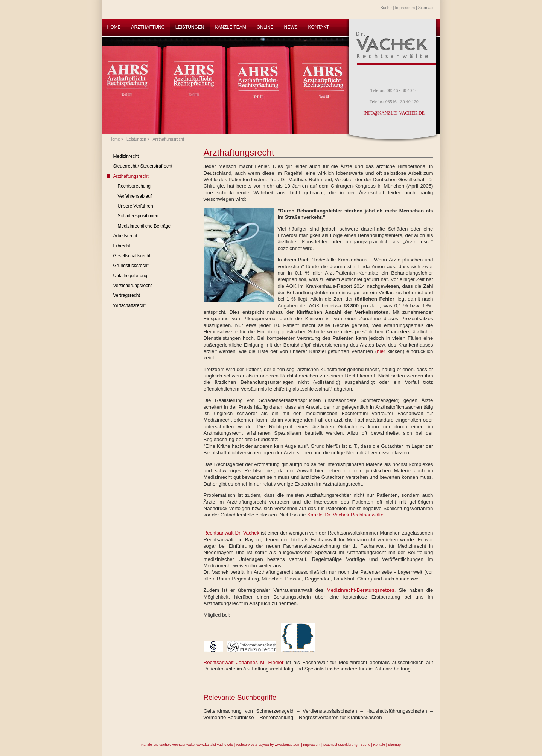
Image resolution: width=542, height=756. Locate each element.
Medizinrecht (126, 156)
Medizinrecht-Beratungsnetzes (361, 590)
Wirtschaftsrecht (129, 305)
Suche (386, 8)
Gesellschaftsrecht (132, 256)
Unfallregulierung (130, 276)
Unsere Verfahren (135, 206)
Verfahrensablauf (135, 196)
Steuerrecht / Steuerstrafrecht (143, 166)
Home (115, 139)
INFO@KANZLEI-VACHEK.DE (394, 113)
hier (382, 351)
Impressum (405, 8)
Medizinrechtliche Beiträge (144, 226)
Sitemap (426, 8)
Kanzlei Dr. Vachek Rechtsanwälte (345, 515)
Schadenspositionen (138, 216)
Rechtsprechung (134, 186)
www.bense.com (288, 745)
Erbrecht (122, 246)
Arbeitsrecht (125, 236)
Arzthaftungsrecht (168, 139)
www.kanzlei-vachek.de (215, 745)
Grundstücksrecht (131, 266)
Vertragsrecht (127, 295)
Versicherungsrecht (133, 286)
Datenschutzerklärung (340, 745)
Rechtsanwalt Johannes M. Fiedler (244, 662)
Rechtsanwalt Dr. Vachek (232, 533)
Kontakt (379, 745)
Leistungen (136, 139)
